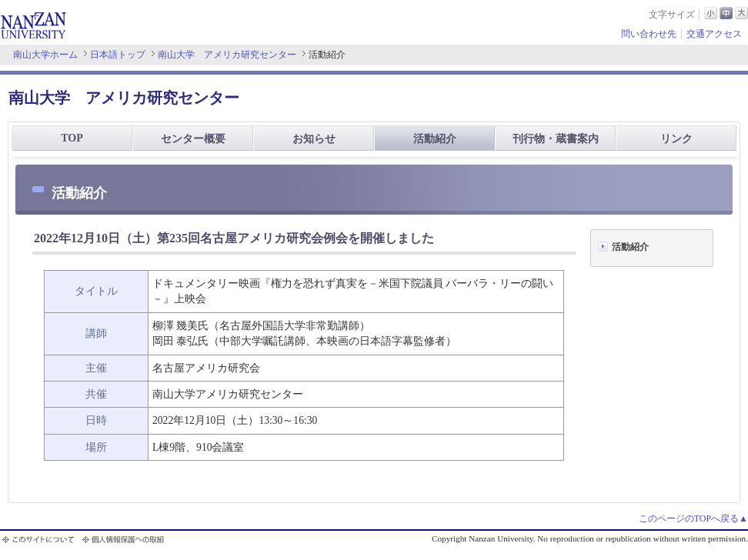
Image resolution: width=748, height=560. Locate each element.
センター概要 (193, 139)
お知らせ (314, 139)
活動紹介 (435, 139)
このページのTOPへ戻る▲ (693, 518)
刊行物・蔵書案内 (556, 139)
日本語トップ (118, 55)
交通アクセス (714, 34)
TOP (72, 138)
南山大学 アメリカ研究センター (227, 55)
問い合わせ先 (649, 34)
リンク (676, 139)
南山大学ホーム (45, 55)
